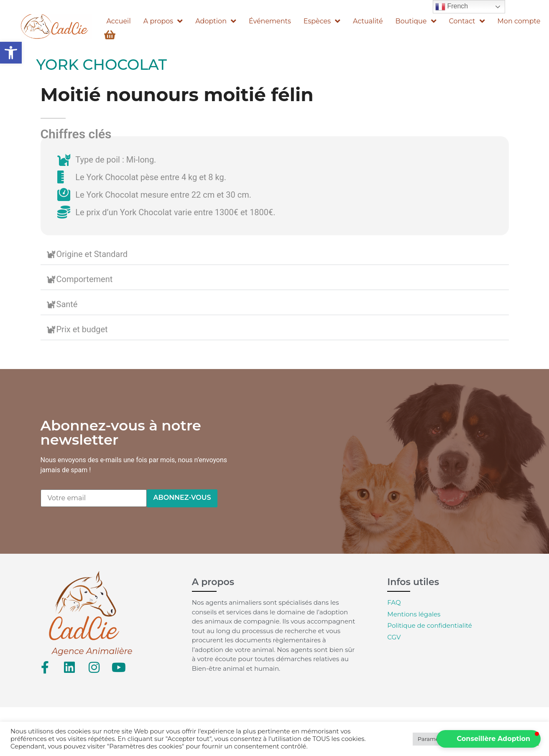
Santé (67, 304)
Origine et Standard (92, 254)
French (452, 7)
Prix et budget (82, 329)
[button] (11, 53)
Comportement (85, 279)
